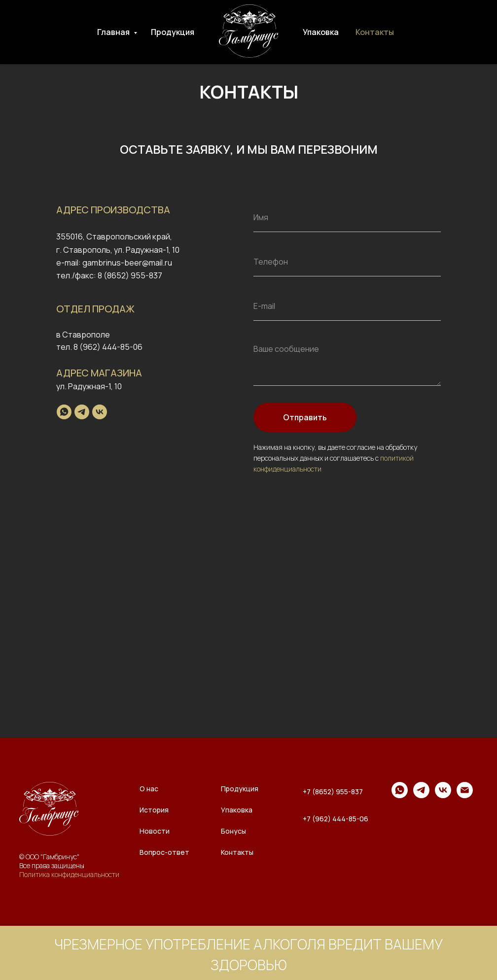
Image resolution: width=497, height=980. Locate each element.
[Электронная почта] (465, 795)
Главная (114, 32)
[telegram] (82, 412)
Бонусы (233, 831)
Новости (155, 831)
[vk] (100, 412)
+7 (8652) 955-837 (333, 792)
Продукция (173, 32)
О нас (149, 789)
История (154, 810)
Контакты (375, 32)
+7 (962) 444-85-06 (336, 819)
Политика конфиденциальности (69, 874)
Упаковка (321, 32)
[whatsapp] (64, 412)
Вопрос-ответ (164, 852)
